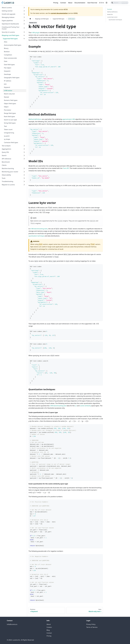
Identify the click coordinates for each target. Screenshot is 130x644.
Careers (49, 627)
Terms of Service (92, 627)
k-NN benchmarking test (58, 406)
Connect (63, 3)
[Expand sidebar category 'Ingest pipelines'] (24, 21)
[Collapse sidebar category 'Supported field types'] (24, 39)
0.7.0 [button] (101, 3)
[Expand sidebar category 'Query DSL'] (24, 152)
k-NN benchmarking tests (39, 229)
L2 (76, 406)
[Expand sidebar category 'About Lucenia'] (24, 8)
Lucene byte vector (112, 17)
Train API (66, 168)
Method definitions (35, 119)
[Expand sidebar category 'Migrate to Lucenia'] (24, 185)
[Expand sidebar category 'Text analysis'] (24, 146)
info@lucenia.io (12, 624)
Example (110, 9)
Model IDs (110, 14)
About (70, 3)
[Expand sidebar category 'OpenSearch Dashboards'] (24, 24)
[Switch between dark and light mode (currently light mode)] (107, 3)
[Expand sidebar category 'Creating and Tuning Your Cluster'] (24, 28)
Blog (48, 630)
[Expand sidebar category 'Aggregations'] (24, 149)
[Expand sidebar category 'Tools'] (24, 178)
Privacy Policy (91, 624)
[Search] (120, 3)
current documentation (59, 13)
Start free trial (92, 3)
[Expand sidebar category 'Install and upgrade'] (24, 14)
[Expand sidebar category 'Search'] (24, 155)
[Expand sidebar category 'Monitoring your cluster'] (24, 172)
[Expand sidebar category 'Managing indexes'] (24, 17)
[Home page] (30, 19)
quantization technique (36, 236)
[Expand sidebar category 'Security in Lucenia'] (24, 32)
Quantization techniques (115, 20)
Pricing (56, 3)
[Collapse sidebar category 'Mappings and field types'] (24, 35)
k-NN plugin (35, 33)
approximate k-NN (69, 119)
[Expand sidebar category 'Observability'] (24, 175)
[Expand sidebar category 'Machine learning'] (24, 168)
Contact (49, 633)
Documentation (80, 3)
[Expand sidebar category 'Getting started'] (24, 11)
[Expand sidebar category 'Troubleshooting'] (24, 181)
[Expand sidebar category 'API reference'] (24, 159)
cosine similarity (85, 406)
